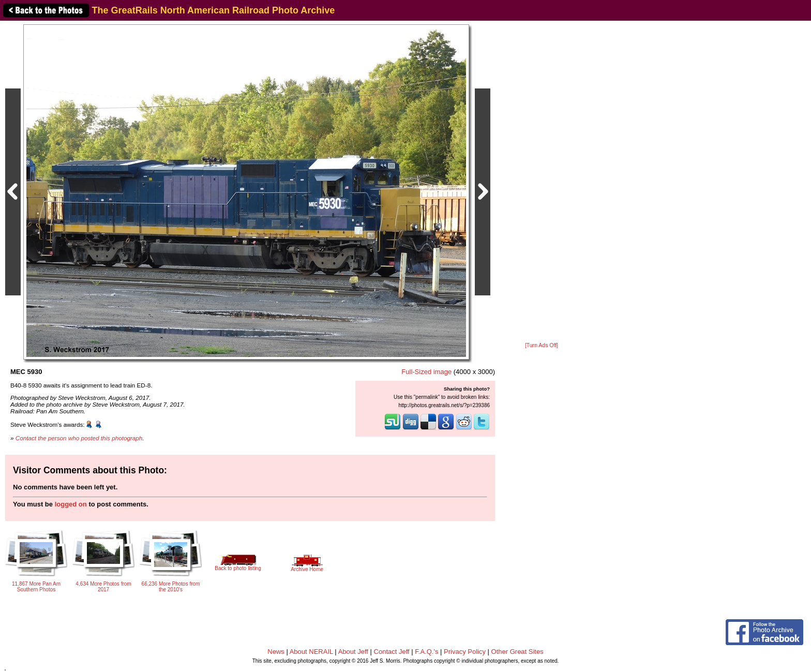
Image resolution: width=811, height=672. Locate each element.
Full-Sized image (426, 372)
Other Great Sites (517, 652)
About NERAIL (311, 652)
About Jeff (353, 652)
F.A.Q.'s (426, 652)
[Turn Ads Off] (542, 345)
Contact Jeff (392, 652)
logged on (71, 504)
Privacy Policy (465, 652)
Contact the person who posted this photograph (79, 438)
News (276, 652)
